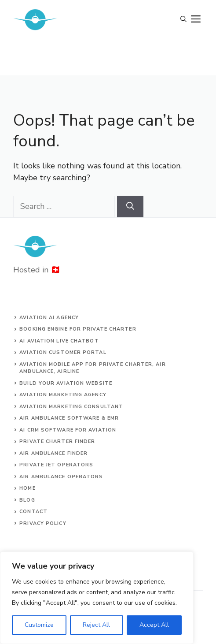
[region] (97, 598)
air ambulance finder (53, 453)
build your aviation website (66, 383)
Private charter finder (57, 441)
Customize (39, 625)
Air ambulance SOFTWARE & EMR (69, 418)
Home (27, 488)
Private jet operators (56, 465)
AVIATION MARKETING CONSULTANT (71, 407)
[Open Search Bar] (183, 20)
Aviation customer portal (63, 352)
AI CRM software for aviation (68, 430)
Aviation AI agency (49, 318)
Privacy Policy (43, 523)
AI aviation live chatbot (59, 341)
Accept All (154, 625)
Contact (33, 512)
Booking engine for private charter (78, 329)
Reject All (96, 625)
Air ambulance (42, 477)
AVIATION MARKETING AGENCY (63, 395)
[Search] (130, 207)
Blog (27, 500)
